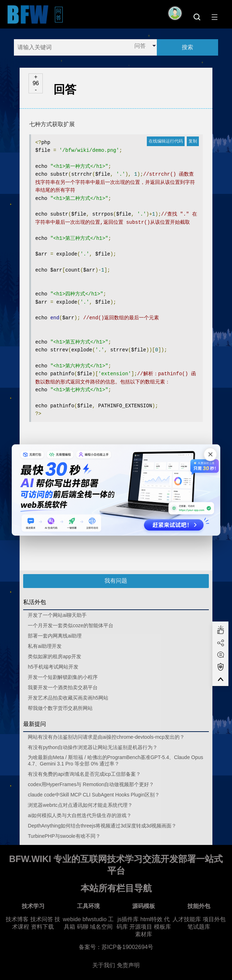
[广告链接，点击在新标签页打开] (116, 490)
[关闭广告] (210, 455)
